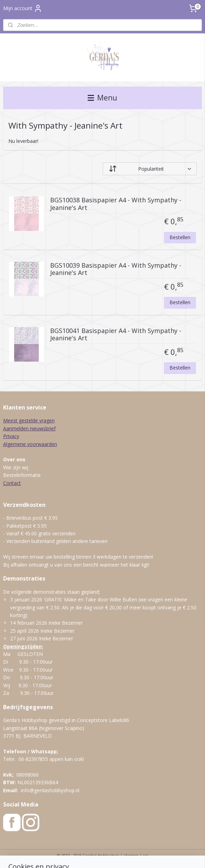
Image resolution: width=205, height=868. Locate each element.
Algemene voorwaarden (30, 444)
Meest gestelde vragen (29, 420)
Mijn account (23, 8)
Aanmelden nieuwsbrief (29, 428)
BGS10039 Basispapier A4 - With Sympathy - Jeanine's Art (116, 269)
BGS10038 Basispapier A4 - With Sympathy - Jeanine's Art (116, 204)
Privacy (11, 436)
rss (146, 855)
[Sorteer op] (150, 169)
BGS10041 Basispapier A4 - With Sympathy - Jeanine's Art (116, 335)
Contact (12, 483)
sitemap (131, 855)
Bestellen (180, 237)
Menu (102, 98)
